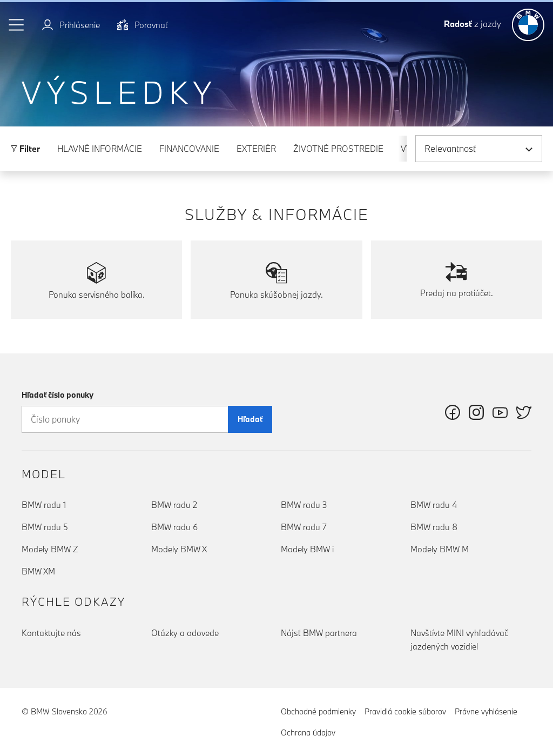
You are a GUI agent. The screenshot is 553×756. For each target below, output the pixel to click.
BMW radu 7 (304, 527)
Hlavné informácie (100, 149)
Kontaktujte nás (51, 633)
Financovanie (189, 149)
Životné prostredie (338, 149)
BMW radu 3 (304, 505)
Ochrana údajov (308, 732)
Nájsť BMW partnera (319, 633)
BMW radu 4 (434, 505)
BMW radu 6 (174, 527)
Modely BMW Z (50, 549)
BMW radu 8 (434, 527)
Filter (25, 149)
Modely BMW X (179, 549)
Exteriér (256, 149)
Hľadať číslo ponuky (58, 395)
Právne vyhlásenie (486, 711)
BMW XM (38, 571)
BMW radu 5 (45, 527)
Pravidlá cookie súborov (405, 711)
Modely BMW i (307, 549)
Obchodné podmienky (318, 711)
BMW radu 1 (44, 505)
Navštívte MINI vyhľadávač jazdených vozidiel (459, 640)
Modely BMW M (440, 549)
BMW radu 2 (174, 505)
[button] (17, 25)
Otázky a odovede (185, 633)
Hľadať (250, 419)
